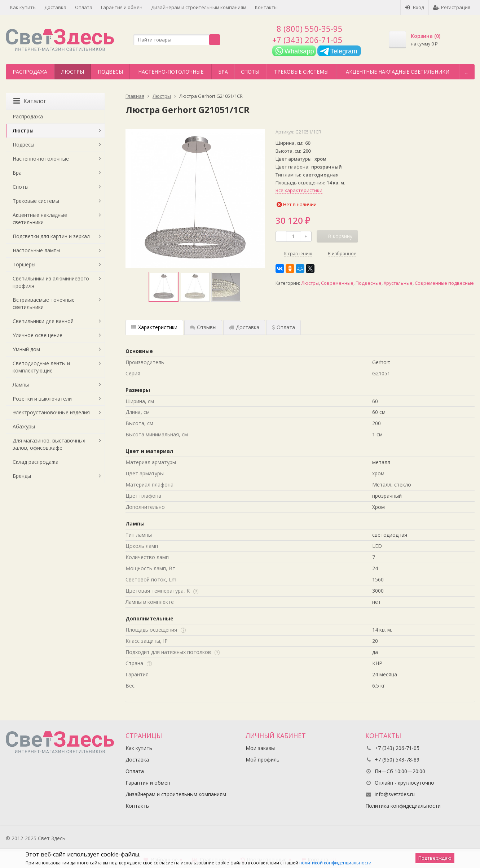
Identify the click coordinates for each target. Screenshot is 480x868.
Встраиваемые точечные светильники (44, 303)
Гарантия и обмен (122, 7)
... (467, 72)
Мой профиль (263, 760)
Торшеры (24, 264)
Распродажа (30, 72)
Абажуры (24, 426)
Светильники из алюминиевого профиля (51, 282)
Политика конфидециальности (403, 806)
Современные (337, 283)
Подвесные (369, 283)
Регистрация (452, 7)
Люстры (73, 72)
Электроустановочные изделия (51, 412)
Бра (223, 72)
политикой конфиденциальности (335, 863)
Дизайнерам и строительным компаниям (199, 7)
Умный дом (26, 349)
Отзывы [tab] (203, 327)
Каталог (30, 101)
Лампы (21, 385)
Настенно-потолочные (171, 72)
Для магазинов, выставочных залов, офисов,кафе (49, 444)
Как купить (23, 7)
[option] (164, 287)
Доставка (55, 7)
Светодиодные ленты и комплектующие (41, 367)
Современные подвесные (444, 283)
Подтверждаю (435, 858)
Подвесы (110, 72)
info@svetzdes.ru (395, 794)
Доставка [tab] (244, 327)
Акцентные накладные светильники (398, 72)
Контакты (266, 7)
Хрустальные (398, 283)
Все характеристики (299, 190)
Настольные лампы (36, 250)
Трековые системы (301, 72)
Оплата (84, 7)
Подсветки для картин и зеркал (51, 236)
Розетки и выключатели (42, 399)
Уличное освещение (38, 335)
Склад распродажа (36, 462)
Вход (415, 7)
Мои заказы (260, 748)
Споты (250, 72)
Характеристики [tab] (154, 327)
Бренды (22, 476)
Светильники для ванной (43, 321)
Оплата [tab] (283, 327)
